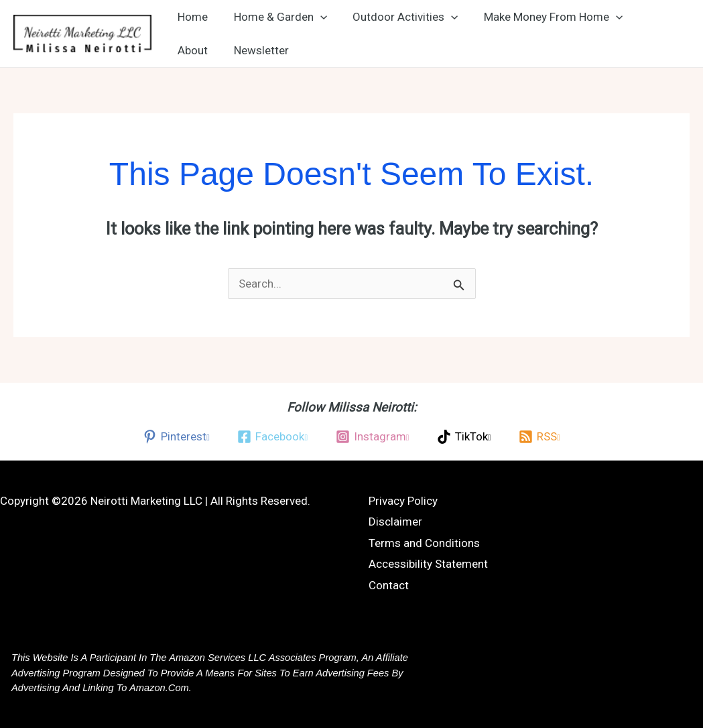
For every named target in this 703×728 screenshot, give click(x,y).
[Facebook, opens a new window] (273, 437)
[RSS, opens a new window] (539, 437)
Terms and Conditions (424, 543)
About (191, 50)
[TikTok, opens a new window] (464, 437)
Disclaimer (395, 522)
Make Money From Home (542, 17)
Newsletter (257, 50)
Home (191, 17)
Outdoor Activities (398, 17)
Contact (389, 585)
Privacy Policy (403, 501)
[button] (316, 17)
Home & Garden (276, 17)
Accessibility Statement (428, 564)
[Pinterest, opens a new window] (176, 437)
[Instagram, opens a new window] (372, 437)
